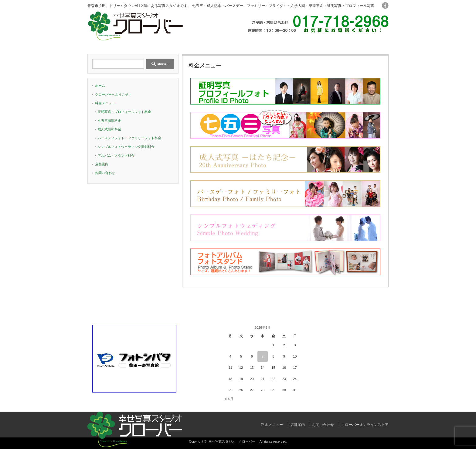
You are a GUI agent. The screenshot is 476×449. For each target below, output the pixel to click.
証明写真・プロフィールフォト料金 (124, 112)
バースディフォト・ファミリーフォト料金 (129, 138)
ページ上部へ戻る (471, 296)
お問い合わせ (359, 43)
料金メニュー (238, 43)
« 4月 (229, 399)
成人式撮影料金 (109, 129)
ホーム (118, 43)
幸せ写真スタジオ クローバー (234, 441)
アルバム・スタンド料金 (116, 156)
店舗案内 (298, 43)
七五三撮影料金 (109, 121)
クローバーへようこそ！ (178, 43)
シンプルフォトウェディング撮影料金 (126, 147)
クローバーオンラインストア (365, 425)
